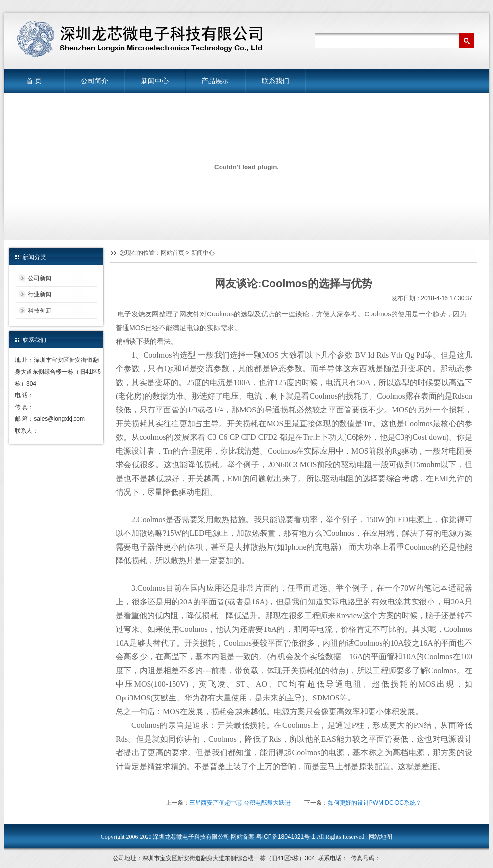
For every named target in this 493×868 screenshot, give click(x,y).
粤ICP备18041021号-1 (284, 837)
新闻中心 (155, 81)
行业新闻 (40, 294)
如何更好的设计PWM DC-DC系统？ (375, 803)
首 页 (34, 81)
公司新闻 (40, 278)
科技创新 (40, 311)
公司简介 (95, 81)
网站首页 (173, 253)
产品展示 (215, 81)
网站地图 (380, 837)
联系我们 (275, 81)
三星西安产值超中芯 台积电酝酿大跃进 (240, 803)
